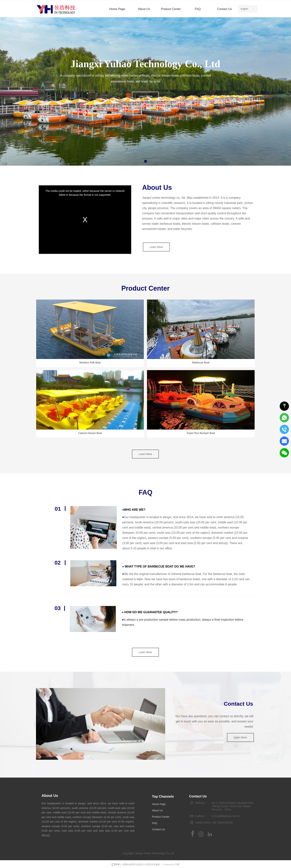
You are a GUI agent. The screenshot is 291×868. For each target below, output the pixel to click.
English (244, 9)
